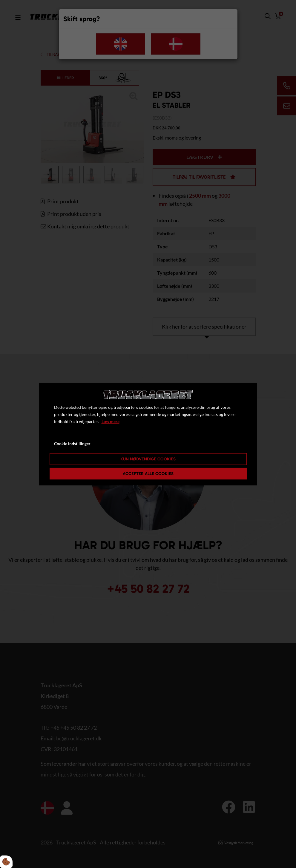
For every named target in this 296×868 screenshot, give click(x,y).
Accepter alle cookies (148, 474)
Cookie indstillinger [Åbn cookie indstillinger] (72, 444)
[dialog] (148, 434)
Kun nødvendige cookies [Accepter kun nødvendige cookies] (148, 459)
